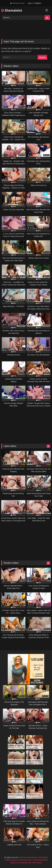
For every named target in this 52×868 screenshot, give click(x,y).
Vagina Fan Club (17, 863)
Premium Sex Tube (29, 860)
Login (30, 3)
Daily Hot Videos (26, 857)
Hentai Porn (15, 860)
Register (38, 3)
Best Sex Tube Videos (33, 863)
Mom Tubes (38, 857)
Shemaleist (12, 10)
